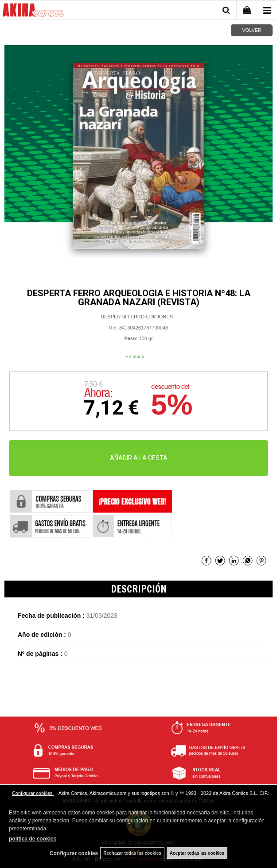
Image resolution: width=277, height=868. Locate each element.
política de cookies (33, 839)
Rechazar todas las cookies (132, 853)
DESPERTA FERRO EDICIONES (137, 317)
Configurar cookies (33, 793)
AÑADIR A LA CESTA (139, 458)
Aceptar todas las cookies (197, 853)
